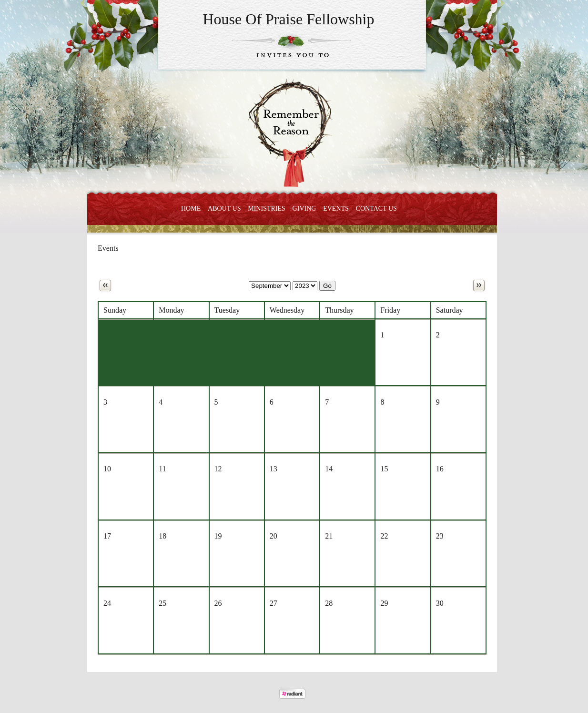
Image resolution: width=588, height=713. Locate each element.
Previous (105, 285)
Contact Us (376, 209)
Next (479, 285)
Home (191, 209)
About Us (224, 209)
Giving (304, 209)
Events (336, 209)
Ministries (267, 209)
